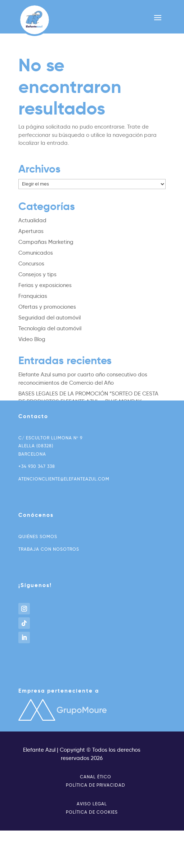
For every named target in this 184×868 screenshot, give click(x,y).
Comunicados (36, 253)
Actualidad (32, 220)
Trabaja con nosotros (49, 549)
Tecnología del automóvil (50, 328)
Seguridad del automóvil (50, 318)
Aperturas (31, 231)
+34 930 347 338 (37, 466)
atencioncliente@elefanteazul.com (64, 479)
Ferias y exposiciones (45, 285)
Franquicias (33, 296)
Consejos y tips (37, 274)
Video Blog (32, 339)
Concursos (31, 264)
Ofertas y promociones (47, 307)
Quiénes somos (38, 536)
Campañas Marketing (46, 242)
